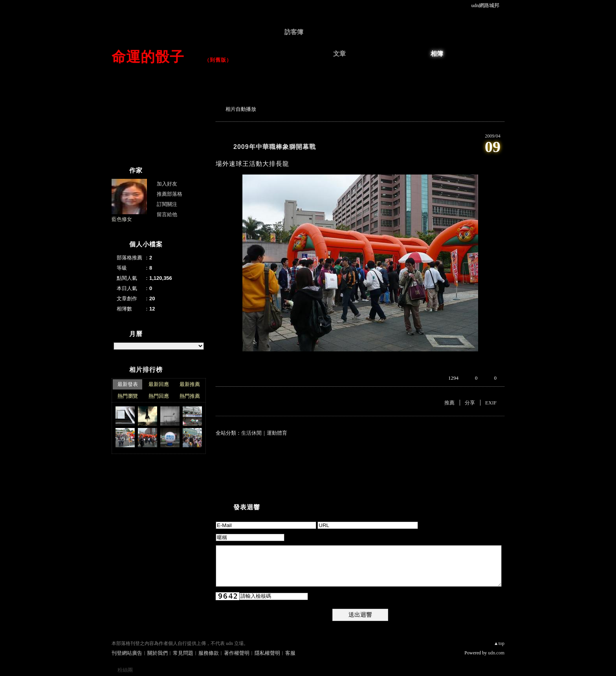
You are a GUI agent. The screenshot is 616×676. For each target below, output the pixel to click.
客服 (290, 653)
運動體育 (277, 433)
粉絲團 (125, 670)
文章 (339, 54)
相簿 (437, 54)
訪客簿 (294, 32)
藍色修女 (122, 219)
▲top (499, 643)
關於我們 (158, 653)
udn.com (496, 653)
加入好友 (167, 184)
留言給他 (167, 214)
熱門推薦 (190, 396)
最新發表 (128, 384)
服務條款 (209, 653)
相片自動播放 (241, 109)
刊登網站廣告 (127, 653)
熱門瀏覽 (128, 396)
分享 (470, 403)
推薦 (449, 403)
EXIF (491, 403)
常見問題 (183, 653)
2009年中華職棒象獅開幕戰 (275, 147)
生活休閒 (251, 433)
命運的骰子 (155, 57)
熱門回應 (159, 396)
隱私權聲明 (267, 653)
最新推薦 (190, 384)
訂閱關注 (167, 204)
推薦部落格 (170, 194)
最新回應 (159, 384)
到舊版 (218, 60)
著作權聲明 (237, 653)
